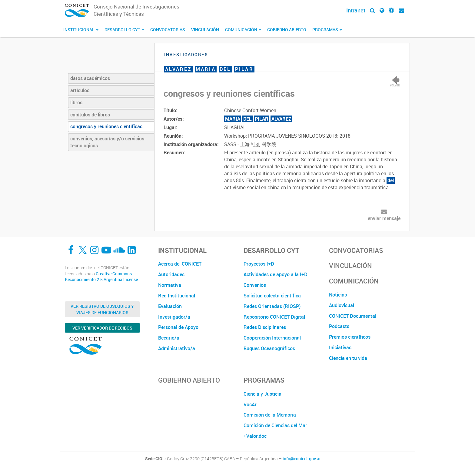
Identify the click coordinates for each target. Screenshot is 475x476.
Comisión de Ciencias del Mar (275, 425)
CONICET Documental (353, 316)
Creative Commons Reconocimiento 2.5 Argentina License (101, 277)
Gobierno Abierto (287, 30)
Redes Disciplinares (265, 327)
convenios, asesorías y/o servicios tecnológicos (107, 142)
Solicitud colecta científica (272, 296)
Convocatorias (168, 30)
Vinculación (205, 30)
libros (76, 102)
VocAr (250, 404)
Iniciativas (340, 347)
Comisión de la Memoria (270, 415)
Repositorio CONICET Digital (274, 317)
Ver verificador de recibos (102, 328)
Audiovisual (342, 305)
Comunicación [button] (243, 30)
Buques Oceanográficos (269, 348)
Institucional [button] (81, 30)
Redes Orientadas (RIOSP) (272, 306)
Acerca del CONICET (180, 264)
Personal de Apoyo (178, 327)
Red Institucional (177, 296)
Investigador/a (174, 317)
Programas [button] (327, 30)
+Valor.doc (255, 436)
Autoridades (171, 274)
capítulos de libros (90, 115)
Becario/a (169, 338)
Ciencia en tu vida (348, 358)
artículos (80, 90)
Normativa (170, 285)
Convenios (255, 285)
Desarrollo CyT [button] (124, 30)
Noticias (338, 295)
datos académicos (90, 78)
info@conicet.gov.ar (302, 459)
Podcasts (339, 326)
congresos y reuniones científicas (106, 126)
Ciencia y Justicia (262, 394)
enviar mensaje (384, 218)
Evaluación (170, 306)
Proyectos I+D (259, 264)
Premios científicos (350, 337)
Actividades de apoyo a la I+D (276, 274)
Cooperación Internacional (272, 338)
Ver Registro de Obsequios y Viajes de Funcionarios (102, 309)
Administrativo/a (177, 348)
